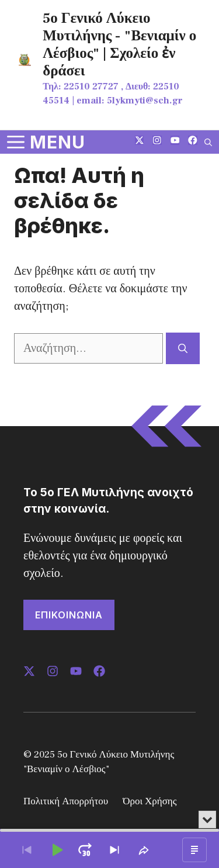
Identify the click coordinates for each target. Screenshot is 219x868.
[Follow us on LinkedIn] (175, 142)
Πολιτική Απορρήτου (66, 801)
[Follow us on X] (140, 142)
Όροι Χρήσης (150, 801)
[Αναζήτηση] (183, 348)
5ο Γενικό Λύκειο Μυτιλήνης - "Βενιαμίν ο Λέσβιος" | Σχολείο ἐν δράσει (119, 44)
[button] (208, 142)
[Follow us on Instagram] (157, 142)
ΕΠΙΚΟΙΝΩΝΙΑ (69, 615)
